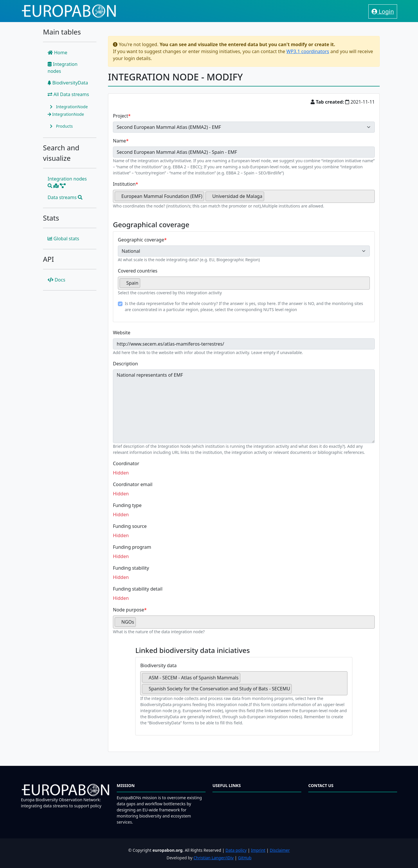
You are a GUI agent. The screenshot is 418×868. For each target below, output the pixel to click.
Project (120, 116)
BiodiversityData (68, 83)
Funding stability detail (138, 589)
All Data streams (68, 94)
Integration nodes (63, 68)
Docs (56, 280)
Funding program (132, 547)
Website (122, 333)
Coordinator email (133, 484)
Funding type (127, 505)
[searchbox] (267, 198)
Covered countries (138, 271)
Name (119, 141)
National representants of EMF (244, 406)
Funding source (130, 526)
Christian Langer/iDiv (213, 858)
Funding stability (131, 568)
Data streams (65, 197)
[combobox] (244, 196)
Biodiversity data (158, 665)
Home (57, 53)
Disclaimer (280, 850)
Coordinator (126, 463)
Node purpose (128, 610)
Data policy (236, 850)
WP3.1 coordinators (308, 51)
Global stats (63, 239)
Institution (124, 184)
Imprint (258, 850)
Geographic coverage (141, 240)
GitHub (245, 858)
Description (125, 364)
